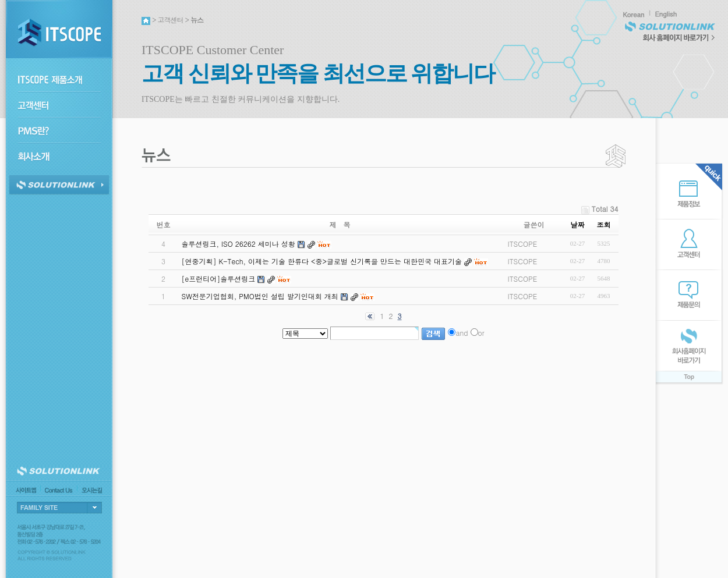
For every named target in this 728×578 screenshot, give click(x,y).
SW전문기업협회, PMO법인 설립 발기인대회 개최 (259, 296)
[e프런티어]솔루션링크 (218, 279)
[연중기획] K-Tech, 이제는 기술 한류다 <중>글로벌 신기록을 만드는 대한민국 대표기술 (321, 261)
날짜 (578, 224)
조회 (604, 224)
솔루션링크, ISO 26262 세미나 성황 (238, 244)
